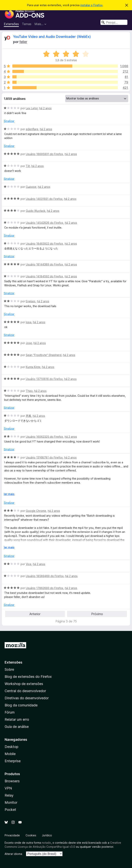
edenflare (32, 129)
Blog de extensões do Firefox (28, 677)
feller (23, 42)
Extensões (11, 24)
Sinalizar (9, 121)
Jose (29, 343)
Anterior (35, 614)
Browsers (12, 781)
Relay (9, 795)
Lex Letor (32, 108)
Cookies (31, 835)
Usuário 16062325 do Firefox (44, 437)
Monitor (11, 802)
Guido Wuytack (36, 211)
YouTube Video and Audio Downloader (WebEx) (52, 37)
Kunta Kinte (33, 367)
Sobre (9, 669)
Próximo (97, 614)
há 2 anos (45, 108)
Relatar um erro (17, 719)
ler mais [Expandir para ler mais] (9, 494)
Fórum (10, 712)
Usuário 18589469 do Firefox (45, 576)
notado (46, 843)
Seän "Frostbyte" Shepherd (44, 355)
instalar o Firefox (91, 5)
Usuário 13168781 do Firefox (44, 457)
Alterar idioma (13, 854)
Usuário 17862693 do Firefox (45, 588)
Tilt (28, 166)
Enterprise (13, 761)
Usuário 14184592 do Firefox (44, 276)
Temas (27, 24)
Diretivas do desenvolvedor (27, 698)
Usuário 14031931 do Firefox (44, 199)
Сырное (31, 187)
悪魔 (28, 416)
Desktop (11, 747)
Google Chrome (36, 511)
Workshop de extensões (24, 684)
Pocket (10, 810)
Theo (29, 391)
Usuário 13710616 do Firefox (44, 379)
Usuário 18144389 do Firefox (44, 264)
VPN (8, 788)
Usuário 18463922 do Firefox (44, 244)
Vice (29, 564)
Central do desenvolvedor (25, 691)
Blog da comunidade (21, 705)
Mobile (10, 754)
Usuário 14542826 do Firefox (45, 223)
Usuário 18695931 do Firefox (44, 154)
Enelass (31, 301)
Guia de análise (17, 727)
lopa (29, 322)
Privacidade (12, 835)
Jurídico (47, 835)
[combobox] (114, 22)
